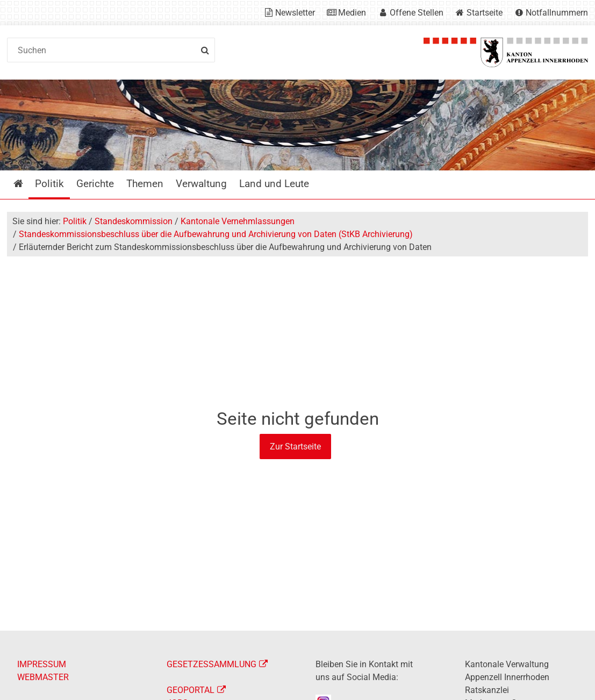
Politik (75, 221)
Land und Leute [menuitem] (274, 184)
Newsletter (295, 13)
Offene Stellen (417, 13)
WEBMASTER (43, 677)
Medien (352, 13)
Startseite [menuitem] (26, 184)
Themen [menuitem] (145, 184)
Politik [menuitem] (49, 184)
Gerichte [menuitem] (95, 184)
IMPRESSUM (42, 664)
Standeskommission (134, 221)
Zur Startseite (295, 447)
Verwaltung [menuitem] (201, 184)
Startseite (485, 13)
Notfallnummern (557, 13)
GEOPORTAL (191, 690)
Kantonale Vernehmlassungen (238, 221)
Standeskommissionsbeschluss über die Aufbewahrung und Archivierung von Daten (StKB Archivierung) (216, 234)
